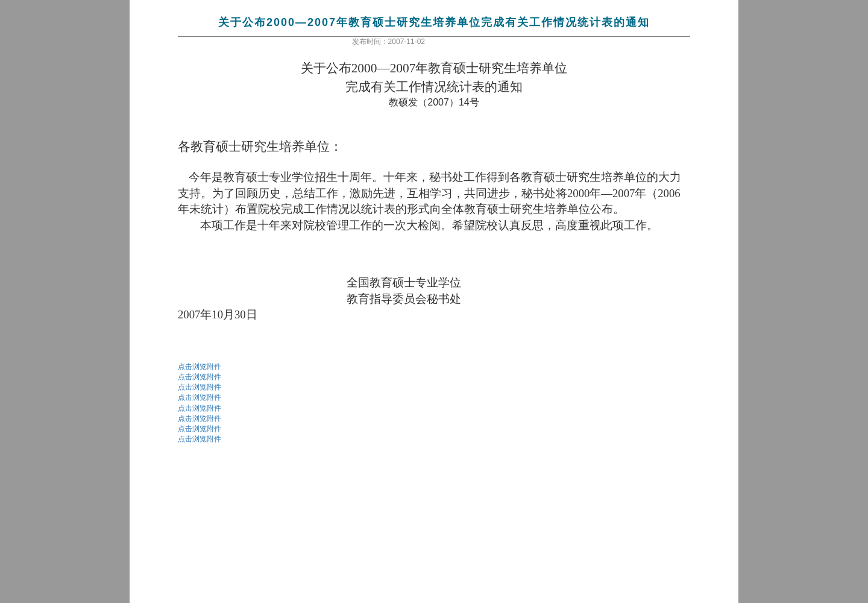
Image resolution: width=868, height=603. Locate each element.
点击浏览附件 (200, 367)
